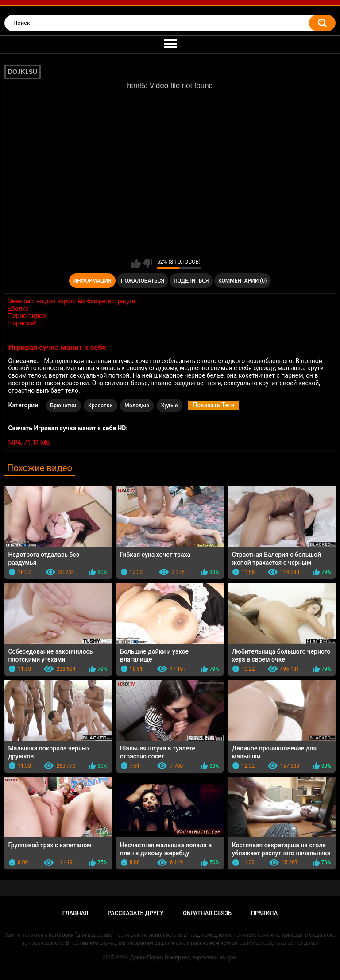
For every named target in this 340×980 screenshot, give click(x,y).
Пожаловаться (143, 281)
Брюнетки (64, 406)
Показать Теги (213, 405)
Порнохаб (22, 323)
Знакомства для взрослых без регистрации (71, 301)
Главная (75, 913)
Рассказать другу (136, 913)
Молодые (137, 406)
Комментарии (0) (242, 281)
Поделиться (191, 281)
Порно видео (27, 316)
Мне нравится (136, 264)
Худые (170, 406)
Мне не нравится (148, 264)
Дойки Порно (146, 957)
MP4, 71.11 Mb (29, 443)
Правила (265, 913)
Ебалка (18, 309)
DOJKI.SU (23, 72)
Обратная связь (207, 913)
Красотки (100, 406)
